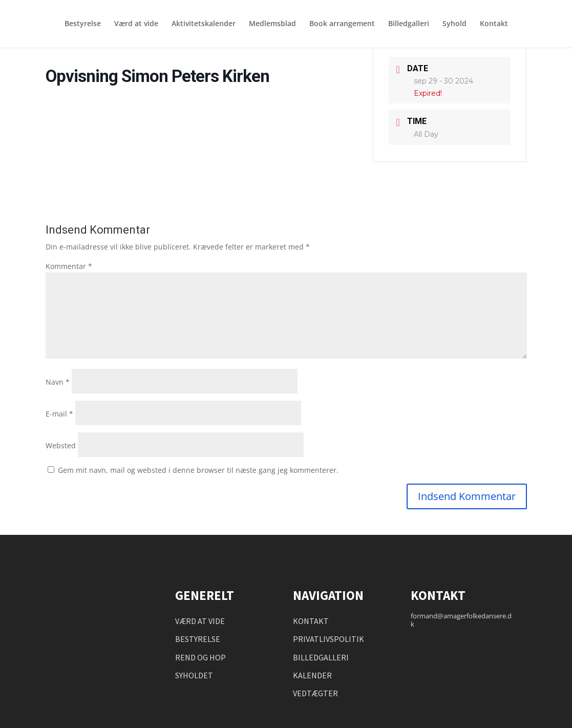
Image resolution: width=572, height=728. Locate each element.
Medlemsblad (272, 25)
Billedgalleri (409, 25)
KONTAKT (311, 621)
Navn (58, 382)
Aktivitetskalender (204, 25)
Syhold (454, 25)
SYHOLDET (194, 675)
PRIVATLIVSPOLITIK (329, 639)
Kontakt (494, 25)
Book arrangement (342, 25)
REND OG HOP (200, 657)
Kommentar (69, 266)
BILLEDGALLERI (321, 657)
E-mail (59, 414)
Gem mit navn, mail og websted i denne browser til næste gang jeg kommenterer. (198, 470)
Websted (61, 445)
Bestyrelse (83, 25)
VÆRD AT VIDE (200, 621)
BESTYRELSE (198, 639)
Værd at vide (136, 25)
